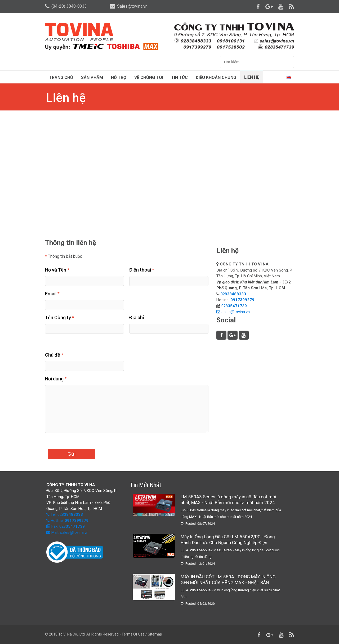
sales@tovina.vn (236, 312)
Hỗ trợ (119, 77)
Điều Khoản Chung (216, 77)
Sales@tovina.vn (129, 6)
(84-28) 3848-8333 (66, 6)
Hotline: (69, 521)
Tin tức (179, 77)
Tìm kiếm (288, 62)
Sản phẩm (92, 77)
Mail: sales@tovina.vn (67, 532)
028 (234, 294)
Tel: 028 (67, 514)
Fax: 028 (66, 526)
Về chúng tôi (149, 77)
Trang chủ (61, 77)
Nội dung (56, 379)
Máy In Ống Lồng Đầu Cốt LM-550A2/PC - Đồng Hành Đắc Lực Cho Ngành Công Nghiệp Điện (228, 540)
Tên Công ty (60, 317)
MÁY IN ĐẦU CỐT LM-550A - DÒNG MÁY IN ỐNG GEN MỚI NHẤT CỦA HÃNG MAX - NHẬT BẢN (228, 580)
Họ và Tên (57, 270)
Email (52, 294)
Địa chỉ (137, 317)
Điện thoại (142, 270)
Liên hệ (252, 77)
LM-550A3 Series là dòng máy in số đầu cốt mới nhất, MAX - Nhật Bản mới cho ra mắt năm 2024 (228, 500)
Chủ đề (54, 355)
